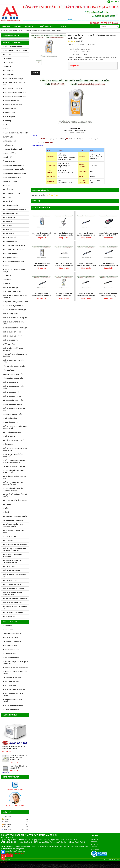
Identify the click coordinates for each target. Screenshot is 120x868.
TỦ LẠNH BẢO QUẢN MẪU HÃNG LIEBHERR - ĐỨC (13, 471)
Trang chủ (6, 26)
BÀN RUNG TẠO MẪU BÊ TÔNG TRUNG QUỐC (13, 455)
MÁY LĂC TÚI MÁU (9, 566)
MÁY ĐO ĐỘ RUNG (9, 217)
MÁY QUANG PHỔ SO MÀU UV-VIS (15, 246)
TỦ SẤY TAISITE (15, 630)
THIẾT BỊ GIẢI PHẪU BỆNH (15, 570)
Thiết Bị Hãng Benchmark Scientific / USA (15, 594)
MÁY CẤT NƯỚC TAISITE (15, 638)
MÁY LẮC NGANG (8, 75)
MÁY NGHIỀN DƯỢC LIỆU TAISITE (14, 690)
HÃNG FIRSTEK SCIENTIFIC (12, 177)
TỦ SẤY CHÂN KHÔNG (15, 418)
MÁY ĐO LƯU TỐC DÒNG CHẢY (13, 250)
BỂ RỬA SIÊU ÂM (15, 145)
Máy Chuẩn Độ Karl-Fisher (13, 613)
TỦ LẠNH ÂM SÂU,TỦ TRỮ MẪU (13, 306)
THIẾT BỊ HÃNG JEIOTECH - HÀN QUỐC (13, 387)
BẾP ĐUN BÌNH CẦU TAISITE (12, 678)
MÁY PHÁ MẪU (7, 221)
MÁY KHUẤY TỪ (8, 201)
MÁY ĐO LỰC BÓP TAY (15, 254)
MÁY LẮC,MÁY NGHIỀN (10, 205)
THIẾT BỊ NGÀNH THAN (10, 340)
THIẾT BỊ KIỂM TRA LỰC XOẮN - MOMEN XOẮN (13, 349)
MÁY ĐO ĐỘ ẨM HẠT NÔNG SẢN (13, 262)
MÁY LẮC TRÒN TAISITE (11, 646)
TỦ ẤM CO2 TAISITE (9, 654)
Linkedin (91, 45)
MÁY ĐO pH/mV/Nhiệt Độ (11, 193)
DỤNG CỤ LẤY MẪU (15, 370)
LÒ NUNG (15, 266)
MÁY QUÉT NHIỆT (8, 540)
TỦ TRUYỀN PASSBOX (10, 536)
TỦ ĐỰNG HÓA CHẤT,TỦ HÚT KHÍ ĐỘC (15, 302)
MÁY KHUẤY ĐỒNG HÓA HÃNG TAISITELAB (13, 695)
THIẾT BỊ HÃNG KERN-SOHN (15, 332)
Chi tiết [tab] (35, 73)
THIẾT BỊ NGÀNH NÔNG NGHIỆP (13, 589)
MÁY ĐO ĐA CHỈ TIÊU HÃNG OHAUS (15, 500)
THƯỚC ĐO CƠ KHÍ (15, 344)
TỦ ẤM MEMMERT (8, 444)
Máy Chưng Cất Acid (10, 580)
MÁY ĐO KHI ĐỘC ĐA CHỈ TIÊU (13, 400)
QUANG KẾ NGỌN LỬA (10, 213)
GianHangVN (115, 860)
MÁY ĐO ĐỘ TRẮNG (9, 109)
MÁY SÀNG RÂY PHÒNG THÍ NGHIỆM (15, 516)
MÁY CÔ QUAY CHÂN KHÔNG (12, 105)
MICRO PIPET (15, 185)
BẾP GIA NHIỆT (7, 59)
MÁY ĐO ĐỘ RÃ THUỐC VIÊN (12, 89)
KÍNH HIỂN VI (7, 67)
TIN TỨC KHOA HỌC (44, 26)
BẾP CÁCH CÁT (8, 63)
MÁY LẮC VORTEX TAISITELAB (13, 706)
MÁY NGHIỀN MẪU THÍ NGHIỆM (13, 79)
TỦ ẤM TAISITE (15, 626)
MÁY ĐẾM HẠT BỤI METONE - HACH (14, 209)
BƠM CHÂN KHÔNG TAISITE (12, 634)
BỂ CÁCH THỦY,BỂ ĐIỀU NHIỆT (15, 149)
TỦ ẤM (5, 125)
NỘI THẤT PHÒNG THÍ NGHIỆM (15, 520)
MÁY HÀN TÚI (7, 230)
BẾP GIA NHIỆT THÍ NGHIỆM (12, 642)
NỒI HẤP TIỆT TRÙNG (15, 181)
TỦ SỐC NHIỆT (7, 508)
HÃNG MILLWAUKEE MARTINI (15, 404)
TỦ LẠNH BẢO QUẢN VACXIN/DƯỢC (14, 310)
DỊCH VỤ (29, 26)
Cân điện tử (95, 839)
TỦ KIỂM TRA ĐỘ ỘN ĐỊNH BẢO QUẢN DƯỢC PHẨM (15, 663)
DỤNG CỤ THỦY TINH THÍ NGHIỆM (14, 366)
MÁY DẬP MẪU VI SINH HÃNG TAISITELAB (12, 701)
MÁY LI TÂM (7, 55)
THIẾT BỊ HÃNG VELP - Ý (15, 392)
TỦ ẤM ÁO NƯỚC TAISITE (11, 710)
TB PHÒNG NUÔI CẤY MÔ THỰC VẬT (15, 328)
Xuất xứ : (77, 52)
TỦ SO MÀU (6, 284)
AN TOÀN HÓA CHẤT (15, 141)
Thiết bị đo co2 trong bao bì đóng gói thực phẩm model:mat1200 (18, 758)
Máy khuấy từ (95, 849)
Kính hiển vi (95, 842)
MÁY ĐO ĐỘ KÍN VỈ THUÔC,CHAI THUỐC (13, 531)
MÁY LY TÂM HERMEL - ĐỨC (12, 432)
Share (72, 45)
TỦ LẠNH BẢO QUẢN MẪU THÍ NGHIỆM (15, 133)
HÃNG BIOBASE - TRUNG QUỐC (15, 169)
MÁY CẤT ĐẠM (7, 121)
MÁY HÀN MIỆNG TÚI (9, 117)
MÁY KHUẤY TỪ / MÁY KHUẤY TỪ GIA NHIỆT (15, 84)
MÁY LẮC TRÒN (8, 71)
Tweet (81, 45)
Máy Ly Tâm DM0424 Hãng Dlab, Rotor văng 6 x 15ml (14, 748)
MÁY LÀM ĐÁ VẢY (8, 504)
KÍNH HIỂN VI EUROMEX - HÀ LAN (14, 466)
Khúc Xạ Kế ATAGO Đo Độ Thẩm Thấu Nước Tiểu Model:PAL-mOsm (42, 235)
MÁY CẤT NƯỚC (8, 137)
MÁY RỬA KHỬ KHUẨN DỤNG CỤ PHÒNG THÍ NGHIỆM (14, 525)
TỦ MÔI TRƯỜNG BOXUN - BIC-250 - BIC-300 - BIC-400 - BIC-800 (14, 461)
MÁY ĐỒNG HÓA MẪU (15, 238)
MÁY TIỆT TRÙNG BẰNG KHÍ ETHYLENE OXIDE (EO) (12, 561)
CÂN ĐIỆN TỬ (15, 157)
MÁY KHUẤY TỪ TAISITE (11, 682)
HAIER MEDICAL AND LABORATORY (15, 173)
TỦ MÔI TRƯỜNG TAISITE (11, 658)
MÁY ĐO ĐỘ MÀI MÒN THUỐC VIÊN (14, 97)
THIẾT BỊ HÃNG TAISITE (15, 382)
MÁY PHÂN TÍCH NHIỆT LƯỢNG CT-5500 (14, 477)
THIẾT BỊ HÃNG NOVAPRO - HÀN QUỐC (13, 361)
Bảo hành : (76, 55)
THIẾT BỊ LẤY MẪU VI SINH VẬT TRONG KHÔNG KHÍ (13, 483)
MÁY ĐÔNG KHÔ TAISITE (11, 650)
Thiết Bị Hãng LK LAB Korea (15, 603)
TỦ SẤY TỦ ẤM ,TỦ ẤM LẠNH (12, 292)
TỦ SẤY (5, 129)
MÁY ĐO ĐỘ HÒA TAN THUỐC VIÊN (14, 93)
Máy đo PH (94, 844)
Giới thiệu (18, 26)
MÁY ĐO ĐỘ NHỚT (9, 113)
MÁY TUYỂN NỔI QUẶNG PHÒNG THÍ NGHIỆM (15, 495)
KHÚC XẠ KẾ (7, 280)
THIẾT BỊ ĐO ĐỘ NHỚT (10, 314)
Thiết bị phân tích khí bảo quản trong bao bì (15, 427)
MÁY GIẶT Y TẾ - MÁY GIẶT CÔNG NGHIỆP (14, 271)
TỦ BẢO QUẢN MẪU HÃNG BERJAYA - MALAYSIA (15, 355)
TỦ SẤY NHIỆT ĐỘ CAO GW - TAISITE (15, 51)
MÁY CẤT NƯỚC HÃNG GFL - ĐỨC (15, 440)
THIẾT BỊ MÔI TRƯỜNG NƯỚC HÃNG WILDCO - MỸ (15, 297)
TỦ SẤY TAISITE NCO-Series (12, 47)
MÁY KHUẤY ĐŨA (15, 234)
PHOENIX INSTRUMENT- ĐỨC (12, 414)
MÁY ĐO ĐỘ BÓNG (9, 617)
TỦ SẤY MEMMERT (9, 436)
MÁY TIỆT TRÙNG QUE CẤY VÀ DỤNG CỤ (15, 608)
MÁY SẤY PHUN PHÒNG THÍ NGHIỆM (15, 599)
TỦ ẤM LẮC (15, 512)
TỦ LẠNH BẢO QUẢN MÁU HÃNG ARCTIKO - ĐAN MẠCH (13, 489)
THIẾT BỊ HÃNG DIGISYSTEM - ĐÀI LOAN (15, 409)
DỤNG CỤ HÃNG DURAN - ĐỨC (13, 378)
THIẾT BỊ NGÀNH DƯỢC (10, 288)
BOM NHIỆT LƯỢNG (15, 153)
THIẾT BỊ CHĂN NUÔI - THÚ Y (12, 336)
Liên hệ (58, 26)
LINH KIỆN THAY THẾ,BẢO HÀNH (15, 374)
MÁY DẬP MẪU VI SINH (10, 258)
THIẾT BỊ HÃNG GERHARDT (15, 396)
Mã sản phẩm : (75, 49)
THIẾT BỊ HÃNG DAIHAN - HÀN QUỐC (15, 318)
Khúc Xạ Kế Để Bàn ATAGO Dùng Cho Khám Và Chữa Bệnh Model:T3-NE (64, 235)
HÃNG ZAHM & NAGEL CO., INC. (13, 165)
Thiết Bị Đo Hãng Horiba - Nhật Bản (15, 575)
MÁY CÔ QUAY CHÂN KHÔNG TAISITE (15, 668)
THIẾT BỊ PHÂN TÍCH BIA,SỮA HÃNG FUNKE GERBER (15, 449)
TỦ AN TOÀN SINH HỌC (15, 422)
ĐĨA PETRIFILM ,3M (9, 161)
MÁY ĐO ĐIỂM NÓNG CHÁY (12, 101)
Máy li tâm (94, 847)
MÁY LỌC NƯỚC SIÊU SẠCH (12, 584)
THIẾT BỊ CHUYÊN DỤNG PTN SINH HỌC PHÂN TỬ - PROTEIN (15, 549)
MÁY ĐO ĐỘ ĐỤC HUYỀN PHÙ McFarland (12, 555)
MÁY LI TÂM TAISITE (9, 686)
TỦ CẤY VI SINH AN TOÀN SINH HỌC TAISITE (15, 673)
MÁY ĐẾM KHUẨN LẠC (10, 242)
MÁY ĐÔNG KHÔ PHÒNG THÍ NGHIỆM (15, 544)
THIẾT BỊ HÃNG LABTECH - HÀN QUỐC (15, 323)
